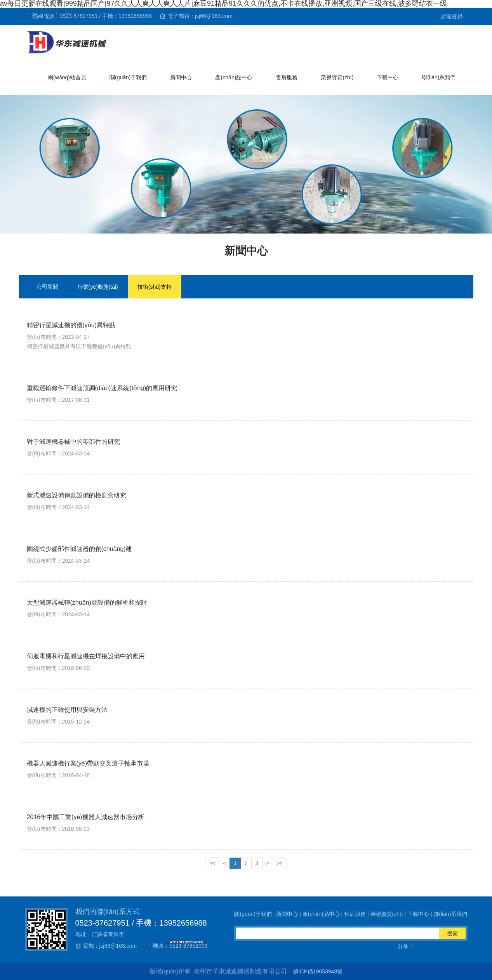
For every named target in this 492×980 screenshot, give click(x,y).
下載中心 (388, 77)
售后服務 (287, 77)
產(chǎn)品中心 (234, 77)
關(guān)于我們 (128, 77)
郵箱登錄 (452, 16)
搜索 (452, 933)
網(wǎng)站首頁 (67, 77)
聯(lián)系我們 (439, 77)
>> (280, 863)
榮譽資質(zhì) (337, 77)
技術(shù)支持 (155, 287)
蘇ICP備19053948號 (318, 971)
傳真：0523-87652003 (180, 946)
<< (212, 863)
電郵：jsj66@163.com (110, 946)
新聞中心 (181, 77)
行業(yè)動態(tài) (98, 287)
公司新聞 (47, 287)
